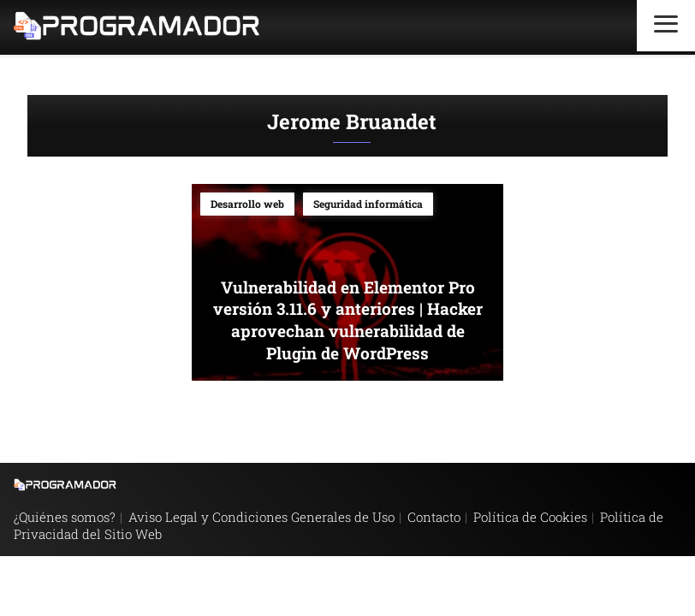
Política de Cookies (530, 517)
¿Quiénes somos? (65, 517)
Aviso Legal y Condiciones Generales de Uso (261, 517)
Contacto (434, 517)
